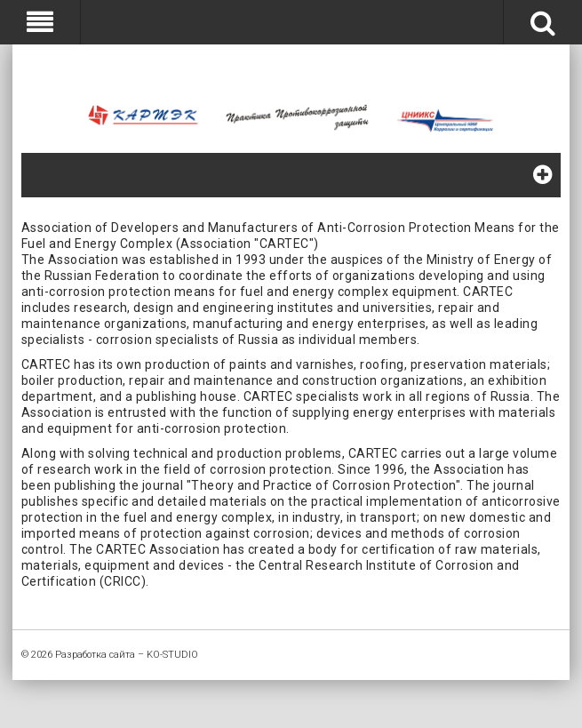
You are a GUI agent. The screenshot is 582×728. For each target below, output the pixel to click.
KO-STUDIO (172, 655)
